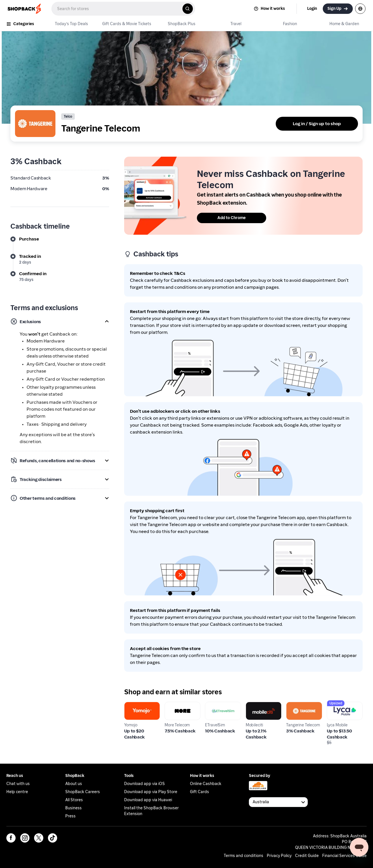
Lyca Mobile (339, 705)
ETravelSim (217, 705)
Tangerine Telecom (296, 709)
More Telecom (179, 705)
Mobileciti (256, 705)
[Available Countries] (278, 802)
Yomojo (132, 705)
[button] (60, 321)
